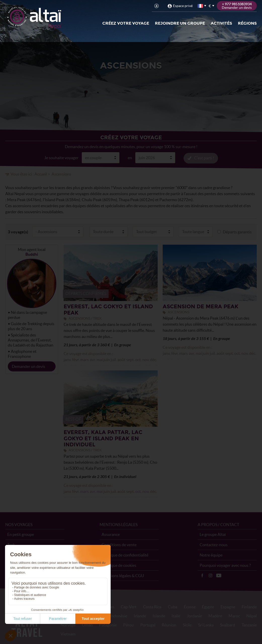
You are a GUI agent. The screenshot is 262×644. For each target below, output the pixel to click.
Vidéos (219, 575)
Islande (159, 616)
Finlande (249, 607)
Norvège (68, 625)
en (130, 157)
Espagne (228, 607)
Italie (176, 616)
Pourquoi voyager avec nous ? (225, 565)
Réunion (169, 625)
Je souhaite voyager (61, 157)
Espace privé (183, 6)
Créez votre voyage (126, 23)
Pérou (128, 625)
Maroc (234, 616)
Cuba (173, 607)
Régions (247, 23)
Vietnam (68, 634)
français (201, 6)
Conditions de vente (119, 544)
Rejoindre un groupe (180, 23)
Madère (215, 616)
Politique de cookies (119, 565)
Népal (252, 616)
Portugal (148, 625)
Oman (87, 625)
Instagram (210, 575)
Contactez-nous (214, 544)
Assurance (111, 534)
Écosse (190, 607)
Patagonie (108, 625)
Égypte (208, 607)
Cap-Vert (129, 607)
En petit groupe (21, 534)
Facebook (202, 575)
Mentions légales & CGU (123, 575)
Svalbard (228, 625)
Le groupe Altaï (213, 534)
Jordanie (194, 616)
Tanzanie (249, 625)
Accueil (41, 174)
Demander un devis (29, 366)
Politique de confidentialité (125, 555)
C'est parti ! (204, 158)
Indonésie (119, 616)
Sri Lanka (206, 625)
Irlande (140, 616)
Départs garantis (237, 232)
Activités (221, 23)
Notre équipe (211, 555)
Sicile (187, 625)
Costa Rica (152, 607)
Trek (11, 544)
